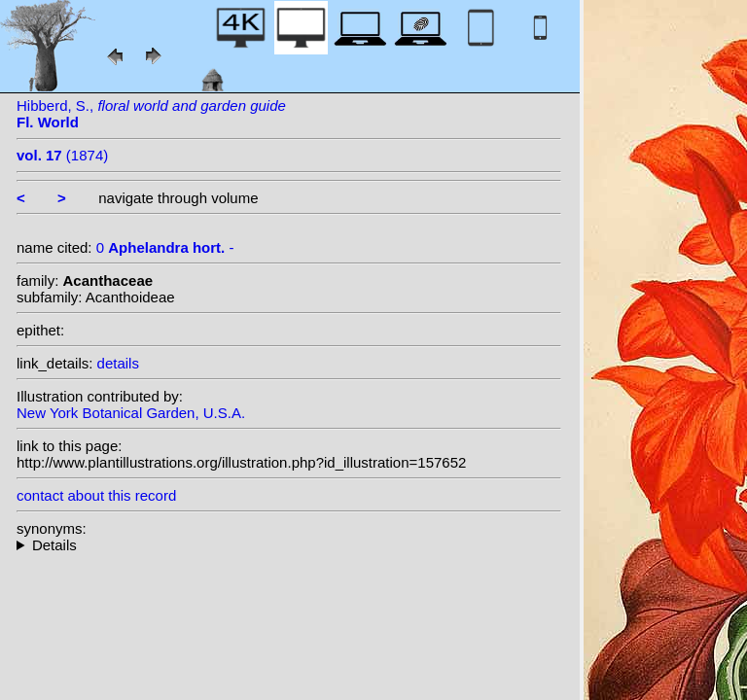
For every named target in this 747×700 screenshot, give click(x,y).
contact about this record (96, 495)
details (118, 363)
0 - (165, 247)
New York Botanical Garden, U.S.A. (131, 413)
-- (289, 545)
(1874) (62, 155)
